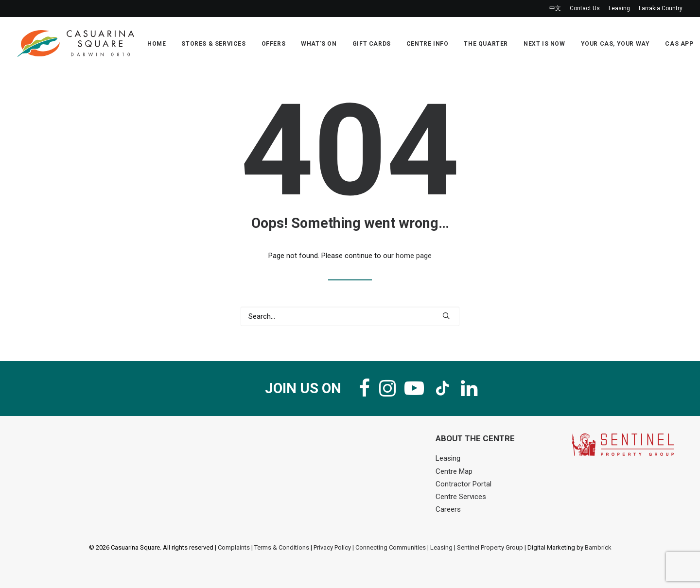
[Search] (350, 316)
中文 (555, 8)
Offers (274, 44)
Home (157, 44)
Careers (448, 509)
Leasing (619, 8)
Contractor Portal (464, 484)
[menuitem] (557, 9)
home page (414, 256)
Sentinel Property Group (490, 547)
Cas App (679, 44)
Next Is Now (544, 44)
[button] (446, 316)
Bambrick (598, 547)
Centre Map (454, 471)
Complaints (234, 547)
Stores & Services (213, 44)
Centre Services (461, 497)
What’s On (319, 44)
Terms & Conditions (282, 547)
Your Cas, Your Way (615, 44)
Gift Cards (372, 44)
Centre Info (428, 44)
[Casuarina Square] (76, 43)
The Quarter (486, 44)
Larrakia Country (661, 8)
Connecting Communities (391, 547)
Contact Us (585, 8)
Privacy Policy (332, 547)
